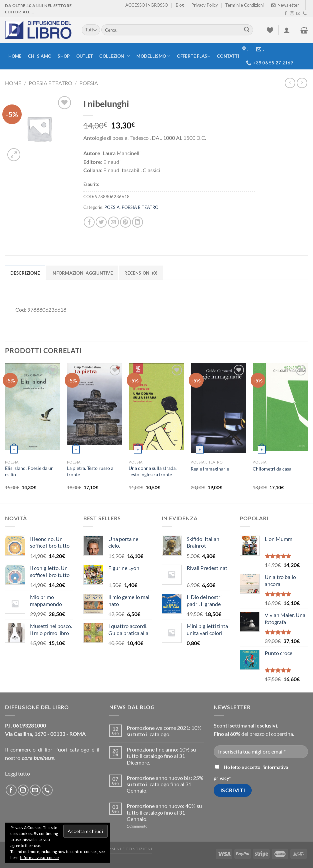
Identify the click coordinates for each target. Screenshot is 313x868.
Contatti (228, 56)
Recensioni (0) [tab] (141, 273)
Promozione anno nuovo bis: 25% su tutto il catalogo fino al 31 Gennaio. (165, 784)
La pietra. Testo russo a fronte (90, 471)
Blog (180, 5)
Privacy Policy (205, 5)
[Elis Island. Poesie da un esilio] (33, 407)
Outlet (85, 56)
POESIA (89, 83)
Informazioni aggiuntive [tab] (82, 273)
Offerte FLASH (194, 56)
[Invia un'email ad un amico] (113, 222)
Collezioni (115, 56)
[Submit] (247, 30)
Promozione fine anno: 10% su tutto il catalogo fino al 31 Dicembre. (161, 756)
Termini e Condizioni (244, 5)
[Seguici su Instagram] (292, 14)
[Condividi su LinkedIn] (137, 222)
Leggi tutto (17, 773)
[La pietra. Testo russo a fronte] (95, 404)
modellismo (153, 56)
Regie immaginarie (210, 469)
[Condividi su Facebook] (89, 222)
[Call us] (305, 14)
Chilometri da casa (272, 469)
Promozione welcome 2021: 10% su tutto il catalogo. (164, 731)
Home (15, 56)
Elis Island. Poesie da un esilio (29, 471)
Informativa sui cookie (39, 857)
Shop (64, 56)
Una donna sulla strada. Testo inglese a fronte (153, 471)
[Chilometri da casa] (280, 407)
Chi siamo (40, 56)
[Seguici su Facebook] (286, 14)
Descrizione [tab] (25, 273)
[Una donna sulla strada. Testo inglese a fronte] (156, 407)
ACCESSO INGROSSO (147, 5)
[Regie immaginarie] (218, 408)
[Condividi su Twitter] (101, 222)
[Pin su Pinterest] (125, 222)
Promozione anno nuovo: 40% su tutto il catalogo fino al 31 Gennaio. (164, 812)
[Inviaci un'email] (298, 14)
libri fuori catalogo (67, 749)
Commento (137, 826)
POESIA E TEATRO (50, 83)
